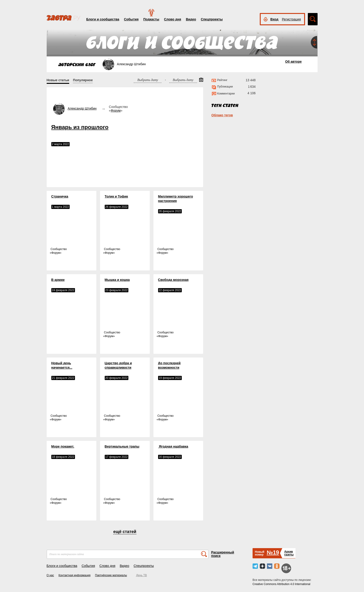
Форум (116, 111)
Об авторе (293, 62)
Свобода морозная (173, 280)
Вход (275, 19)
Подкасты (151, 19)
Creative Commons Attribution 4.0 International (281, 584)
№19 (273, 552)
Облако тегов (222, 115)
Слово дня (172, 19)
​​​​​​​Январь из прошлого (80, 127)
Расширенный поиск (223, 554)
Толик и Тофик (116, 196)
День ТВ (141, 575)
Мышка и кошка (117, 280)
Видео (191, 19)
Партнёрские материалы (111, 575)
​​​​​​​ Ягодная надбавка (173, 446)
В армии (58, 280)
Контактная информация (75, 575)
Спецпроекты (212, 19)
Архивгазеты (289, 553)
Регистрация (291, 19)
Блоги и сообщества (103, 19)
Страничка (60, 196)
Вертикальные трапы (122, 446)
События (131, 19)
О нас (50, 575)
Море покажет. (63, 446)
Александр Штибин (82, 108)
